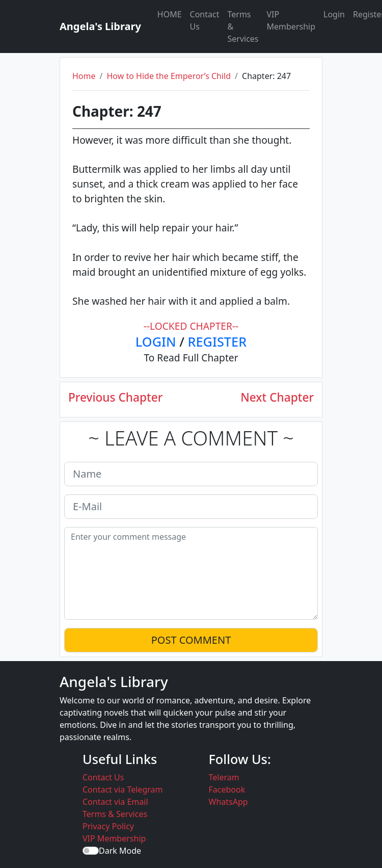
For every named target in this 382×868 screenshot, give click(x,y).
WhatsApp (228, 802)
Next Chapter (277, 397)
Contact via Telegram (122, 790)
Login (334, 14)
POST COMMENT (191, 640)
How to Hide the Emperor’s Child (169, 76)
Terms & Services (243, 27)
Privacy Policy (108, 826)
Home (84, 76)
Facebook (227, 790)
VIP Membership (291, 20)
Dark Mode (120, 851)
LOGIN (156, 341)
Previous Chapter (115, 397)
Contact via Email (115, 802)
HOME (170, 14)
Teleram (224, 777)
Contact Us (205, 20)
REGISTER (217, 341)
